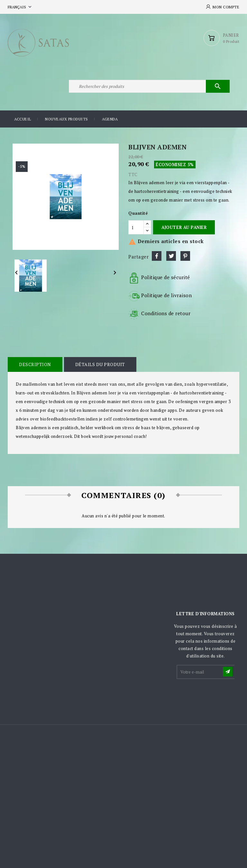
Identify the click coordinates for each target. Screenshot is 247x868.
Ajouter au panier (184, 227)
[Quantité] (136, 227)
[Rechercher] (149, 86)
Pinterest (185, 256)
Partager (157, 256)
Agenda (110, 119)
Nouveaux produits (67, 119)
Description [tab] (35, 364)
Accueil (23, 119)
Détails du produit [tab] (100, 364)
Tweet (171, 256)
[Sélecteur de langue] (20, 7)
